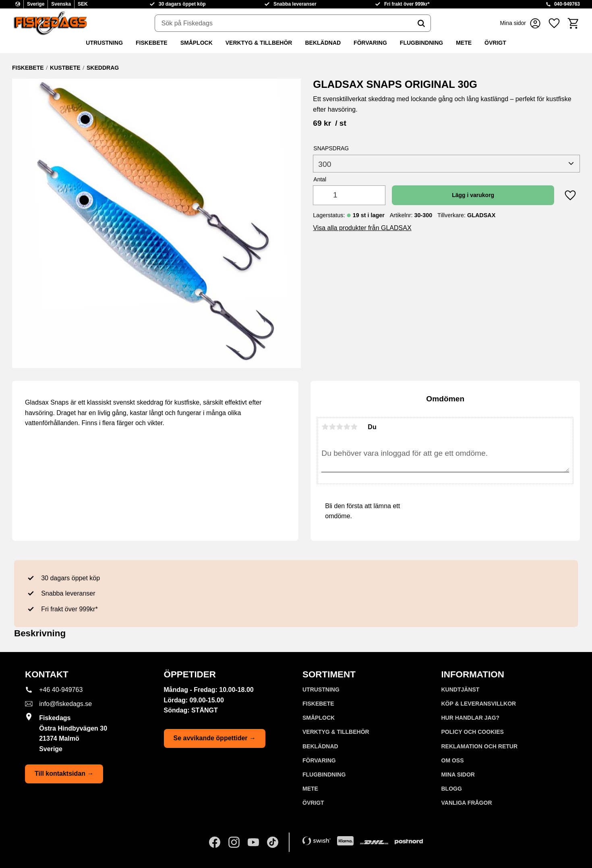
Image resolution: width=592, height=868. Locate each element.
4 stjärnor (347, 427)
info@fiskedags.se (65, 704)
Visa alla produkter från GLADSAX (362, 228)
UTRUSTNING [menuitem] (104, 43)
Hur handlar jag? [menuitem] (471, 718)
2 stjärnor (332, 427)
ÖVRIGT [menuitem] (495, 43)
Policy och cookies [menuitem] (473, 732)
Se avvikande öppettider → (215, 738)
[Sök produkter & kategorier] (284, 23)
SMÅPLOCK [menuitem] (197, 43)
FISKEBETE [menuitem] (152, 43)
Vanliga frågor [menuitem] (467, 803)
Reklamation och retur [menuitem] (480, 746)
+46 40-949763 (61, 690)
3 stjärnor (339, 427)
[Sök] (421, 23)
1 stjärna (325, 427)
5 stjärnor (354, 427)
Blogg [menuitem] (452, 789)
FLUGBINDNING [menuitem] (421, 43)
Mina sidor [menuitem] (458, 775)
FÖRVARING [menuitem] (370, 43)
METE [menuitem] (464, 43)
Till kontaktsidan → (64, 774)
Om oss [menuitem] (453, 760)
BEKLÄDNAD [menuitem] (323, 43)
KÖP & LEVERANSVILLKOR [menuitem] (479, 704)
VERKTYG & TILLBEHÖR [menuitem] (259, 43)
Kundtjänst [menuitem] (461, 689)
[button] (554, 23)
